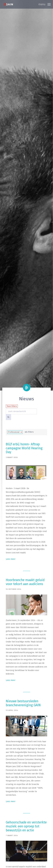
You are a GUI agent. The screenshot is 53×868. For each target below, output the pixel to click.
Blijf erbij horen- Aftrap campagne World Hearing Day (24, 448)
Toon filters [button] (12, 406)
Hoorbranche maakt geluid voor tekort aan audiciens (25, 582)
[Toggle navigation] (45, 4)
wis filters (29, 432)
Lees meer (11, 559)
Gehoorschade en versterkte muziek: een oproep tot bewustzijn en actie (26, 826)
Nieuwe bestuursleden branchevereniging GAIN (23, 703)
